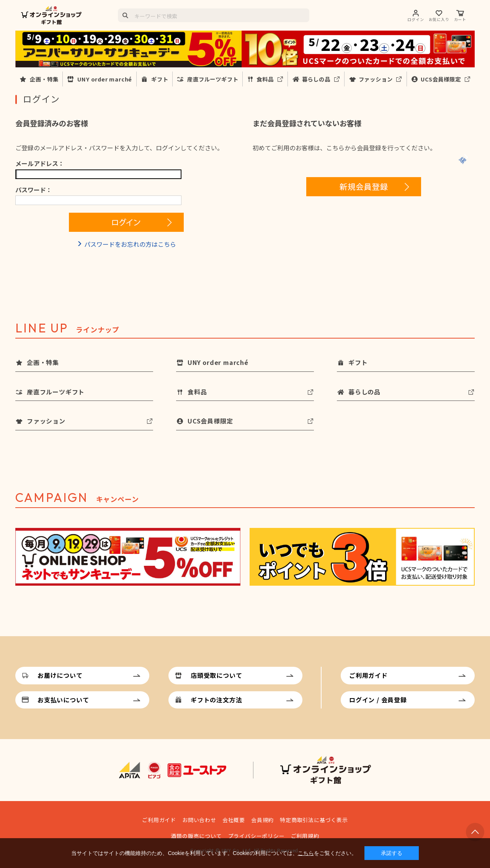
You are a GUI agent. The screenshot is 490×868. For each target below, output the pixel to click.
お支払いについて (63, 700)
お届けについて (60, 675)
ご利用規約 (305, 836)
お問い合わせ (199, 820)
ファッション (376, 79)
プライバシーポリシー (256, 836)
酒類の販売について (196, 836)
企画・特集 (44, 79)
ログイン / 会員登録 (378, 700)
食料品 (265, 79)
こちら (306, 853)
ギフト (160, 79)
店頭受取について (216, 675)
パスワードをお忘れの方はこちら (130, 244)
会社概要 (234, 820)
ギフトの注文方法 (216, 700)
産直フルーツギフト (213, 79)
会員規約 (262, 820)
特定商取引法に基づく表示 (314, 820)
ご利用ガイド (368, 675)
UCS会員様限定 (441, 79)
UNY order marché (105, 79)
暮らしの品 (316, 79)
